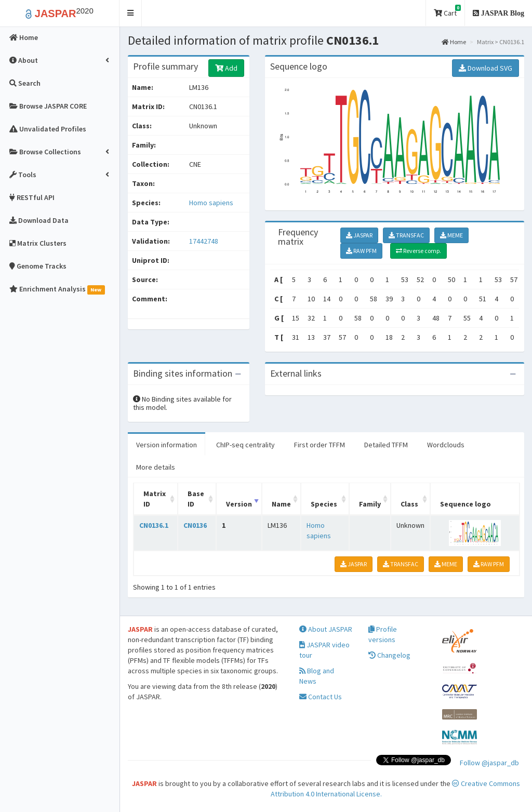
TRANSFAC (406, 235)
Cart (447, 11)
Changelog (389, 655)
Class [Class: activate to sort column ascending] (409, 504)
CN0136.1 (154, 525)
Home (454, 42)
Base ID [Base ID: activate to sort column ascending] (196, 499)
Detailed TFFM (386, 445)
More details (156, 467)
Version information (167, 445)
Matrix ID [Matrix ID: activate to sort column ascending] (155, 499)
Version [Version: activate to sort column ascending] (239, 504)
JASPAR (359, 235)
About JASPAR (326, 629)
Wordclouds (446, 445)
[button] (131, 13)
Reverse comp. (418, 251)
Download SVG (486, 68)
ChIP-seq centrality (245, 445)
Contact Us (321, 697)
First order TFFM (320, 445)
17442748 (204, 241)
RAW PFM (361, 251)
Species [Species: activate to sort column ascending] (324, 504)
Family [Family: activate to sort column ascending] (370, 504)
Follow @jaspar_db (489, 763)
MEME (451, 235)
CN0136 (195, 525)
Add (226, 68)
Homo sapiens (211, 203)
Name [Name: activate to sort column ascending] (281, 504)
